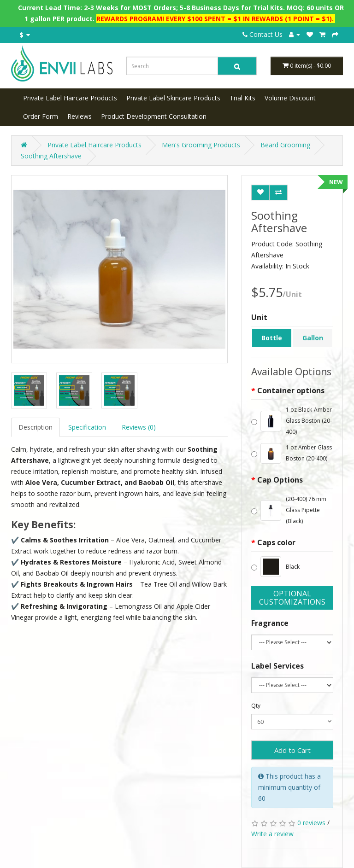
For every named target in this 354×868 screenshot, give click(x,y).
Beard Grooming (285, 145)
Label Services (277, 666)
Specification (87, 427)
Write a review (272, 834)
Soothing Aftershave (51, 156)
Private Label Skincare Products (173, 98)
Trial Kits (242, 98)
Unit (259, 317)
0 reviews (311, 823)
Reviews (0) (139, 427)
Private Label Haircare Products (70, 98)
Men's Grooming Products (201, 145)
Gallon (313, 338)
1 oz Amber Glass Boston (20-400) (292, 453)
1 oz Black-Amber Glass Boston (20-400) (292, 421)
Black (275, 567)
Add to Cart (292, 750)
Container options (291, 390)
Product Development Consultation (154, 116)
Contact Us (263, 34)
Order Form (41, 116)
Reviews (80, 116)
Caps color (276, 542)
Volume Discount (290, 98)
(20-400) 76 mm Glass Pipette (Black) (289, 510)
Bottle (272, 338)
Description (35, 427)
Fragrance (270, 623)
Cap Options (280, 480)
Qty (256, 706)
